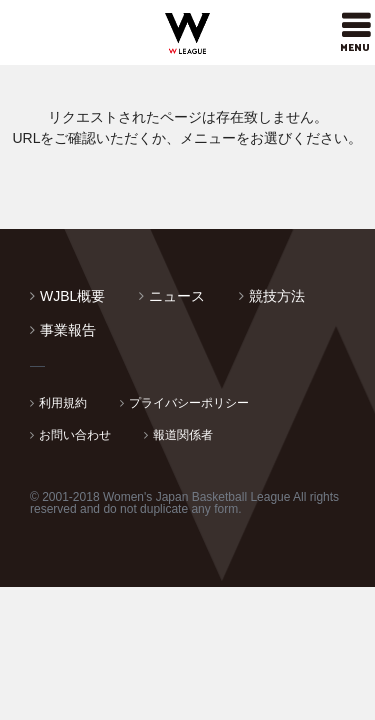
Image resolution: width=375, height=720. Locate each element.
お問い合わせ (75, 435)
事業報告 (68, 330)
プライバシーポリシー (189, 403)
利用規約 (63, 403)
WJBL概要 (72, 296)
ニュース (177, 296)
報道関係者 (183, 435)
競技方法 (277, 296)
